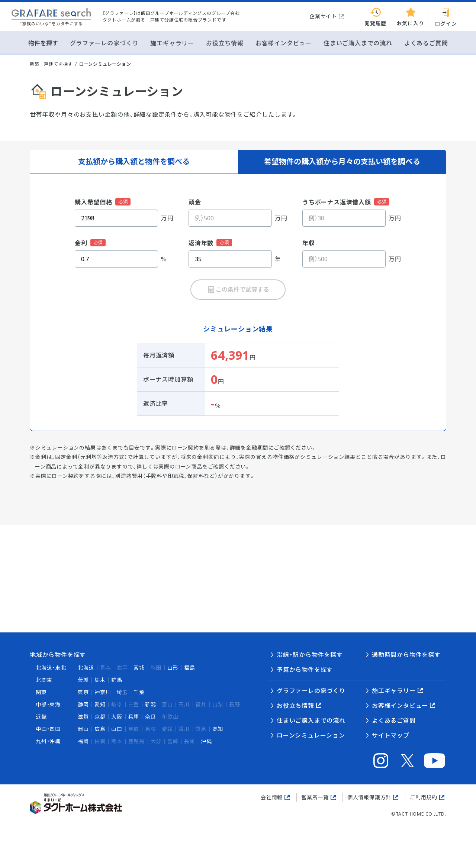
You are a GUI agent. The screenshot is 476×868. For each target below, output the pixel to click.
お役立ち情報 (295, 706)
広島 (100, 729)
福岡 (83, 741)
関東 (41, 692)
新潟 (151, 704)
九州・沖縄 (48, 741)
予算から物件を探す (305, 670)
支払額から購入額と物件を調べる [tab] (134, 161)
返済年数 (201, 243)
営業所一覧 (315, 797)
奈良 (151, 717)
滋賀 (83, 717)
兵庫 (134, 717)
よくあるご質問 (394, 720)
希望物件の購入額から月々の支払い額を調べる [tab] (342, 161)
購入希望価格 (94, 202)
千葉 (139, 692)
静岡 (83, 704)
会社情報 (272, 797)
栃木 (100, 680)
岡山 (83, 729)
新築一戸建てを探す (51, 64)
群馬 (117, 680)
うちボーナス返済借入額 (337, 202)
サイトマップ (391, 735)
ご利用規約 (424, 797)
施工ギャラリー (394, 691)
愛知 (100, 704)
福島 (190, 668)
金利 (81, 243)
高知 (218, 729)
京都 (100, 717)
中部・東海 (48, 704)
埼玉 (122, 692)
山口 (117, 729)
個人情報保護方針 (369, 797)
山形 (173, 668)
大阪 (117, 717)
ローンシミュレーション (311, 735)
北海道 (86, 668)
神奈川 (103, 692)
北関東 (44, 680)
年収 (309, 243)
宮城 (139, 668)
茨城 (83, 680)
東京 (83, 692)
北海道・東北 (51, 668)
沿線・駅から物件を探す (310, 655)
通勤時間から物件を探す (406, 655)
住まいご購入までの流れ (311, 720)
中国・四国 (48, 729)
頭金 (195, 202)
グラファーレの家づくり (311, 691)
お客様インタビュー (400, 706)
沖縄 (206, 741)
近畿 (41, 717)
